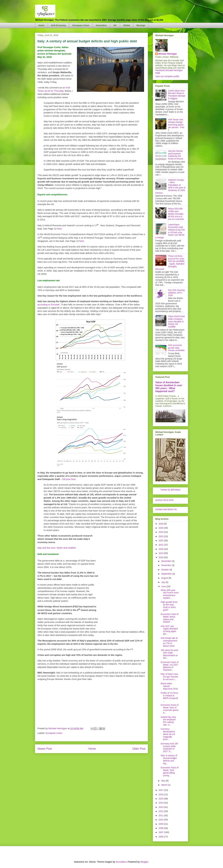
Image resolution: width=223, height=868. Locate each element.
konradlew (121, 862)
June (164, 586)
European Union (81, 25)
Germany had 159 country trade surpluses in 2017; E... (169, 747)
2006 (161, 837)
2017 (161, 790)
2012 (161, 811)
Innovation (101, 25)
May (163, 781)
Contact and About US (166, 509)
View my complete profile (167, 76)
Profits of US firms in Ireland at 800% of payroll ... (169, 697)
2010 (161, 820)
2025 (161, 528)
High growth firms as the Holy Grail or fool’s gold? (169, 606)
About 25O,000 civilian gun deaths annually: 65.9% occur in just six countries (176, 214)
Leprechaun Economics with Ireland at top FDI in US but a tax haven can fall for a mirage (170, 231)
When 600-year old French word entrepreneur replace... (170, 594)
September (167, 574)
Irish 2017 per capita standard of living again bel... (169, 630)
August (165, 578)
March (164, 785)
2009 (161, 824)
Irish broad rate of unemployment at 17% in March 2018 (169, 642)
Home (41, 25)
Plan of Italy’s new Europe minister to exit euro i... (169, 677)
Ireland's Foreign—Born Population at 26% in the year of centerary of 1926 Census (170, 186)
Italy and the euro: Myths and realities (57, 548)
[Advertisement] (122, 580)
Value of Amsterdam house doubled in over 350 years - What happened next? (169, 387)
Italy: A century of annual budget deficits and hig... (169, 759)
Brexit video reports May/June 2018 (169, 686)
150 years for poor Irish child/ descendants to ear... (169, 654)
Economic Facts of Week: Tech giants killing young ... (170, 771)
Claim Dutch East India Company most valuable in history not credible (176, 322)
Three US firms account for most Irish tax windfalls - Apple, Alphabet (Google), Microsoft (170, 263)
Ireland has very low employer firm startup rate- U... (168, 721)
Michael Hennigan (168, 54)
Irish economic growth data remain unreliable (176, 348)
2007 (161, 832)
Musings (141, 25)
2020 (161, 549)
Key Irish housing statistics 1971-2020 (176, 293)
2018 (161, 557)
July (163, 582)
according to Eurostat (48, 305)
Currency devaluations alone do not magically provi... (168, 734)
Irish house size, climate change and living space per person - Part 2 (176, 125)
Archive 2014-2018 (164, 500)
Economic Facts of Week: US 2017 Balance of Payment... (170, 666)
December (166, 561)
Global (127, 25)
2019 (161, 553)
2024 (161, 532)
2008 (161, 828)
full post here (69, 479)
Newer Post (45, 749)
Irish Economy (58, 25)
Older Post (139, 749)
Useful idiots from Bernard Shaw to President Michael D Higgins (177, 95)
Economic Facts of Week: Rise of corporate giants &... (170, 709)
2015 (161, 799)
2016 (161, 794)
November (166, 565)
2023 (161, 536)
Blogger (144, 862)
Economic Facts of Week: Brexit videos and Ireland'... (170, 618)
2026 (161, 524)
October (165, 570)
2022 (161, 541)
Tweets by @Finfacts (170, 490)
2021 (161, 545)
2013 (161, 807)
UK (115, 25)
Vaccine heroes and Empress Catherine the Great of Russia (176, 155)
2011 (161, 815)
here (60, 229)
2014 (161, 803)
